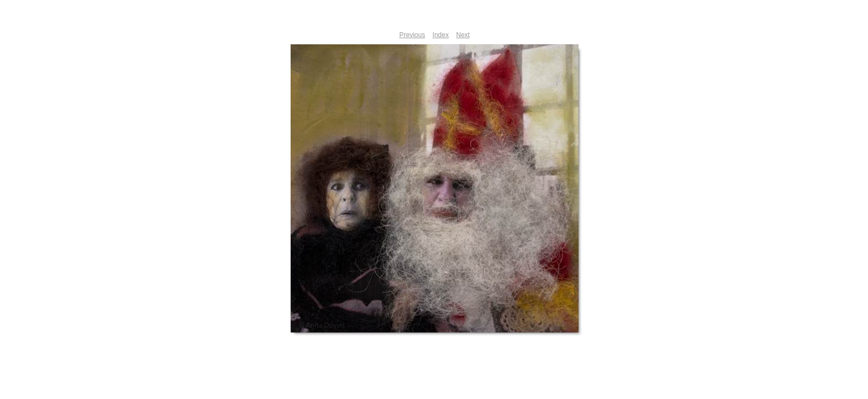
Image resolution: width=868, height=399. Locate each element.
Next (463, 35)
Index (440, 35)
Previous (412, 35)
